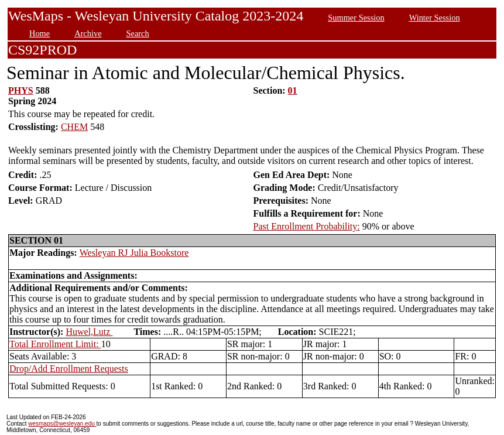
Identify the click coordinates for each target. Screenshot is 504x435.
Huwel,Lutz (89, 332)
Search (138, 33)
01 (293, 90)
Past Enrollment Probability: (307, 226)
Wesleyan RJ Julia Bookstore (134, 253)
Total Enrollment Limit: (55, 344)
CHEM (74, 127)
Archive (88, 33)
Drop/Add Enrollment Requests (69, 369)
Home (40, 33)
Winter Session (435, 18)
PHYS (21, 90)
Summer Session (356, 18)
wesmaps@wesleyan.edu (62, 424)
